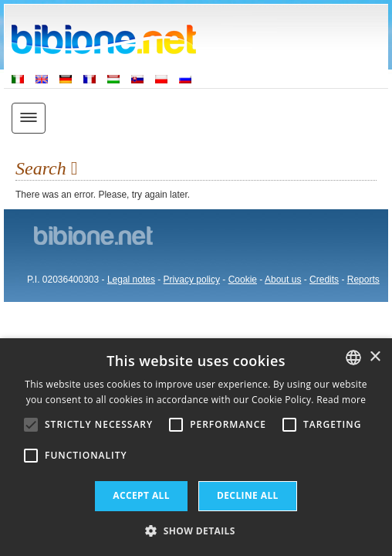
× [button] (375, 357)
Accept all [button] (141, 495)
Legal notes (131, 280)
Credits (324, 280)
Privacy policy (192, 280)
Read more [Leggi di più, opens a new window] (341, 400)
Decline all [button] (248, 495)
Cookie (243, 280)
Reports (363, 280)
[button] (196, 530)
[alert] (196, 447)
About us (283, 280)
